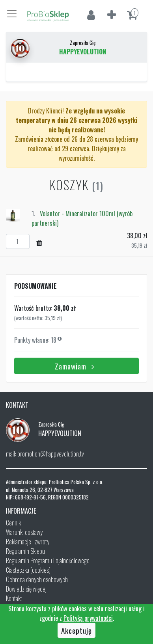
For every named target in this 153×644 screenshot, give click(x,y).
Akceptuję (76, 630)
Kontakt (14, 598)
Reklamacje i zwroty (28, 542)
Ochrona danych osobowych (37, 579)
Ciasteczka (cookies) (28, 570)
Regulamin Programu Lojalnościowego (48, 560)
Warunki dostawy (24, 532)
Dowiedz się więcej (26, 589)
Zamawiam (76, 366)
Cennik (13, 523)
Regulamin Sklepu (25, 551)
